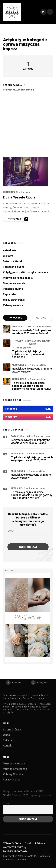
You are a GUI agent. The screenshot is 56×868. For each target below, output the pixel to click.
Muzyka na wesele (14, 283)
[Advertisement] (28, 121)
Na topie (41, 318)
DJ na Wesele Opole (19, 197)
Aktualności (10, 192)
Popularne (15, 318)
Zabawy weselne (13, 305)
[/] (43, 12)
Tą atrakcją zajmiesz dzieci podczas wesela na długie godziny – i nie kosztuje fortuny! (31, 386)
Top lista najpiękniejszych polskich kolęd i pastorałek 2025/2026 (28, 354)
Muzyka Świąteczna (15, 769)
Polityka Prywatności (16, 851)
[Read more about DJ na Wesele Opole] (16, 219)
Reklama (8, 740)
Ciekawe (8, 256)
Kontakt (8, 746)
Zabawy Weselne (13, 774)
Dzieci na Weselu (13, 261)
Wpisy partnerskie (14, 300)
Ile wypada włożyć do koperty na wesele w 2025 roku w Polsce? (32, 332)
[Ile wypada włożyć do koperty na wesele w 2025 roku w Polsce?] (7, 329)
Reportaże (9, 294)
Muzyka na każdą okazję (18, 278)
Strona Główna (12, 85)
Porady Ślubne (12, 780)
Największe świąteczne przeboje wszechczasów (32, 370)
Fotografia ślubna (14, 267)
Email (11, 531)
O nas (6, 735)
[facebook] (16, 683)
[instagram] (40, 683)
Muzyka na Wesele (14, 764)
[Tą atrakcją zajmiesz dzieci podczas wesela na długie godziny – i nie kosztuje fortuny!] (7, 381)
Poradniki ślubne (13, 289)
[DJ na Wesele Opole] (25, 171)
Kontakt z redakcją (14, 847)
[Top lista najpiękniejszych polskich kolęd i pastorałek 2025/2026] (7, 343)
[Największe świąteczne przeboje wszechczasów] (7, 367)
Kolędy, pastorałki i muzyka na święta (26, 272)
